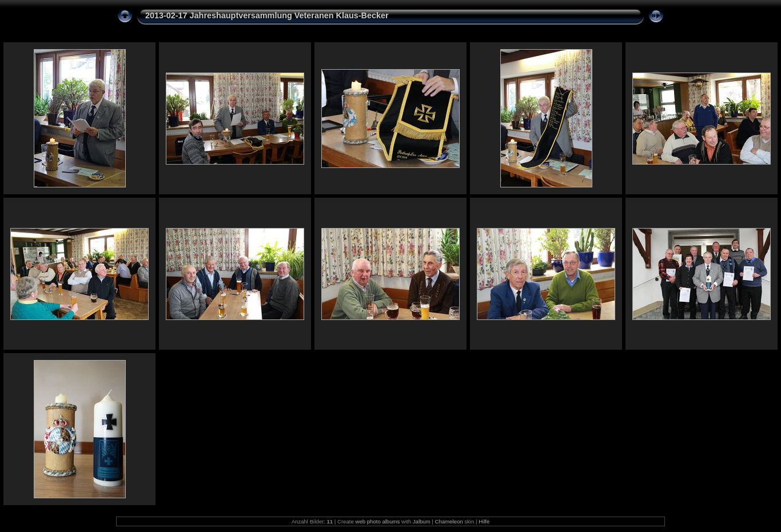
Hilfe (484, 521)
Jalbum (422, 521)
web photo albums (377, 521)
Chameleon (449, 521)
